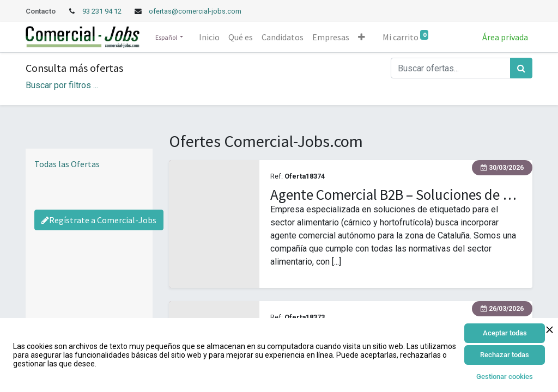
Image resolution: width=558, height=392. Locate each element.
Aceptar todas (505, 333)
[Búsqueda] (521, 68)
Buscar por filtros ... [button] (62, 85)
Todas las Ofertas (67, 164)
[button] (362, 37)
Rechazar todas (505, 355)
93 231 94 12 (103, 11)
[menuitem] (209, 37)
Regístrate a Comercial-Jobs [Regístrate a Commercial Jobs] (99, 220)
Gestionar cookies (505, 376)
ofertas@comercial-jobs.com (195, 11)
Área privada (505, 37)
